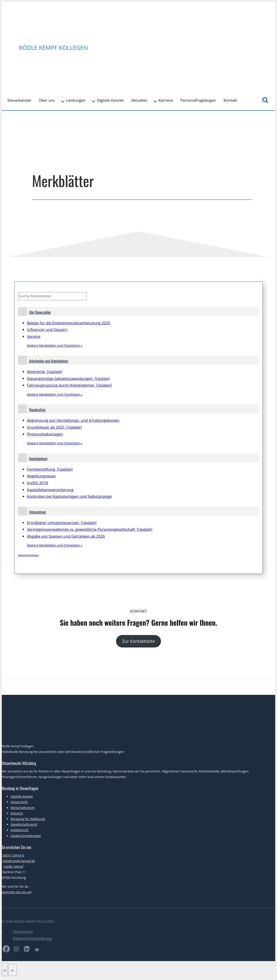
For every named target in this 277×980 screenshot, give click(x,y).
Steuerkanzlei (19, 100)
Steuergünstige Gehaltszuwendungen (68, 378)
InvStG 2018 (37, 483)
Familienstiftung (50, 469)
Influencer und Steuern (47, 330)
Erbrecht (17, 813)
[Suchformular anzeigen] (265, 100)
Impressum (23, 931)
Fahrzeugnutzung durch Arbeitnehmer (69, 385)
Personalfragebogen (198, 100)
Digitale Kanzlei (110, 100)
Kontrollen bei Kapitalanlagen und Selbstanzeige (69, 496)
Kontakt (231, 100)
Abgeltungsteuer (41, 476)
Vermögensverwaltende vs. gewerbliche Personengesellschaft (90, 529)
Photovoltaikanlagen (45, 434)
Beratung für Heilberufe (28, 819)
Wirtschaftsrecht (23, 808)
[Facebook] (6, 950)
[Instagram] (16, 950)
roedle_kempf (13, 866)
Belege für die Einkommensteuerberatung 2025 (69, 323)
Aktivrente (45, 372)
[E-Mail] (37, 950)
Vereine (34, 336)
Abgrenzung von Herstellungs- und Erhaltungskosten (73, 420)
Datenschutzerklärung (32, 938)
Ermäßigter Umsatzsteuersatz (62, 523)
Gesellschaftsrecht (24, 824)
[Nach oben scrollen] (5, 969)
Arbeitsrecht (20, 830)
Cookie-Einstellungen (26, 836)
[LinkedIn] (27, 950)
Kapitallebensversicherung (50, 490)
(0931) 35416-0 (13, 855)
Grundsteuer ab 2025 (54, 427)
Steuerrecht (19, 802)
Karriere (166, 100)
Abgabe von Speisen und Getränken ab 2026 (66, 536)
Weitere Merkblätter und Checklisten (55, 346)
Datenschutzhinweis (28, 555)
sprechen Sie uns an (16, 892)
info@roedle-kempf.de (19, 861)
